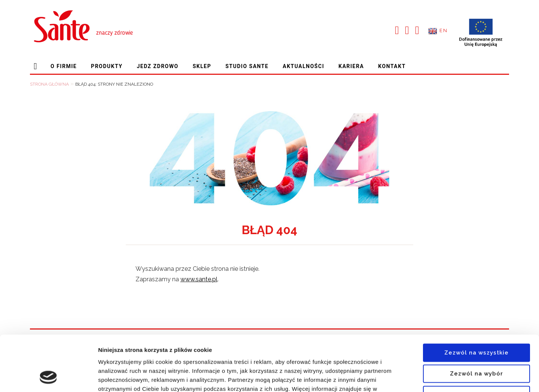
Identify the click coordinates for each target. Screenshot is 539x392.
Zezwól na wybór (476, 323)
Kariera (351, 66)
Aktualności (303, 66)
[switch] (215, 377)
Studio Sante (247, 66)
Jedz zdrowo (157, 66)
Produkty (107, 66)
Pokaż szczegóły (399, 377)
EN (443, 31)
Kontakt (392, 66)
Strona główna (37, 66)
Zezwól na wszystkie (476, 302)
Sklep (202, 66)
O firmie (64, 66)
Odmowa (477, 344)
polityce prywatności (147, 347)
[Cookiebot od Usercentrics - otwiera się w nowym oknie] (48, 377)
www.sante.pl (199, 280)
